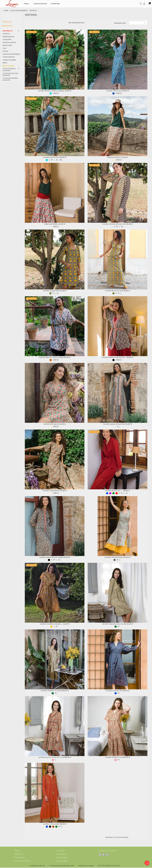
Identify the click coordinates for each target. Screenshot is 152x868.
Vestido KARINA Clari (51, 157)
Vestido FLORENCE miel (114, 291)
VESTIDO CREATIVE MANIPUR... (51, 624)
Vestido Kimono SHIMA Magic (51, 357)
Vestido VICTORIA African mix (114, 224)
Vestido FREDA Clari (114, 91)
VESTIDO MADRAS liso (114, 691)
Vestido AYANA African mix (114, 424)
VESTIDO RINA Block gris (114, 557)
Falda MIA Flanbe (51, 224)
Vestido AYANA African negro (51, 557)
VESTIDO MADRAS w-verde (51, 691)
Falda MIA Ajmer (114, 157)
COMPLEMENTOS (9, 57)
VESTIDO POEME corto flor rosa (51, 757)
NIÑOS (5, 63)
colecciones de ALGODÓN (9, 70)
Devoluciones (62, 858)
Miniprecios (19, 854)
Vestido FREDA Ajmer (51, 491)
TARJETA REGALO (9, 37)
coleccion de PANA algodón (10, 79)
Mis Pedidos (61, 854)
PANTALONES (7, 45)
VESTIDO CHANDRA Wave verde (114, 624)
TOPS (5, 48)
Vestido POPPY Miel (51, 291)
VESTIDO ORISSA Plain (51, 824)
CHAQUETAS (7, 39)
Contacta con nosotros (108, 851)
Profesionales (19, 858)
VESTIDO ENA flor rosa (114, 757)
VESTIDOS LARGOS (9, 42)
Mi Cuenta (60, 851)
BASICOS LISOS (8, 66)
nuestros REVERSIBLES (11, 54)
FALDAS (5, 51)
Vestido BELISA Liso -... (114, 491)
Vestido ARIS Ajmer (51, 424)
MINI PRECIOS (8, 31)
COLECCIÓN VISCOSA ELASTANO (10, 74)
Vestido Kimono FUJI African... (114, 357)
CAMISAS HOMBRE (9, 60)
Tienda (17, 851)
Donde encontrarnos (22, 861)
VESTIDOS (6, 34)
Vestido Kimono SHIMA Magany (51, 91)
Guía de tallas (62, 861)
